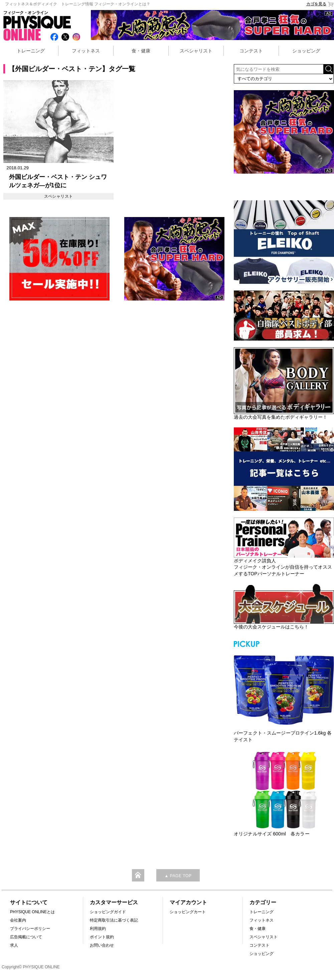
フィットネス (86, 51)
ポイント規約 (102, 937)
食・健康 (141, 51)
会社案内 (18, 920)
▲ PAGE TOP (178, 876)
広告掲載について (26, 937)
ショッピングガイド (108, 912)
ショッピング (306, 51)
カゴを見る (320, 4)
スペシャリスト (196, 51)
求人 (14, 945)
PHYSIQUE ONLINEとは (32, 912)
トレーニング (31, 51)
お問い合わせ (102, 945)
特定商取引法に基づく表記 (114, 920)
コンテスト (251, 51)
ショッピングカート (188, 912)
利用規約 (98, 929)
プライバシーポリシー (30, 929)
